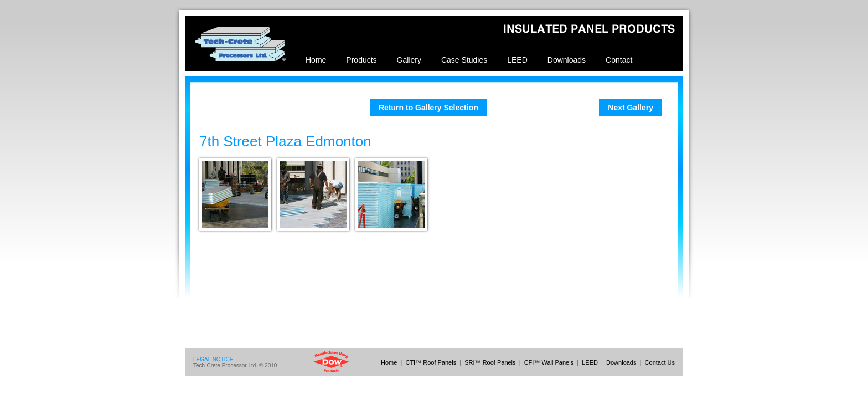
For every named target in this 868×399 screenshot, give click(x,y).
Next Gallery (631, 108)
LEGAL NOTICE (213, 359)
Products (361, 60)
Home (316, 60)
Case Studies (464, 60)
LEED (517, 60)
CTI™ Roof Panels (431, 362)
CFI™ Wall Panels (549, 362)
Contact (619, 60)
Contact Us (660, 362)
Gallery (409, 60)
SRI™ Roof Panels (490, 362)
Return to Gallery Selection (428, 108)
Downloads (567, 60)
